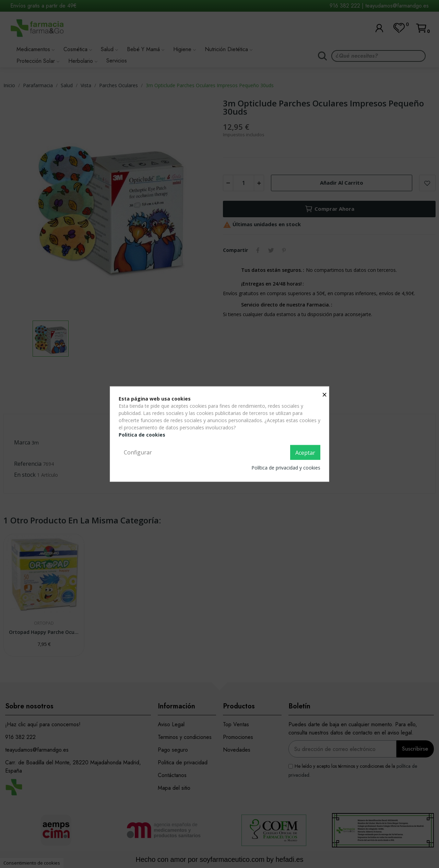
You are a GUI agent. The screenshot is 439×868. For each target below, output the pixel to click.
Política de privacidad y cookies (286, 468)
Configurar (138, 452)
